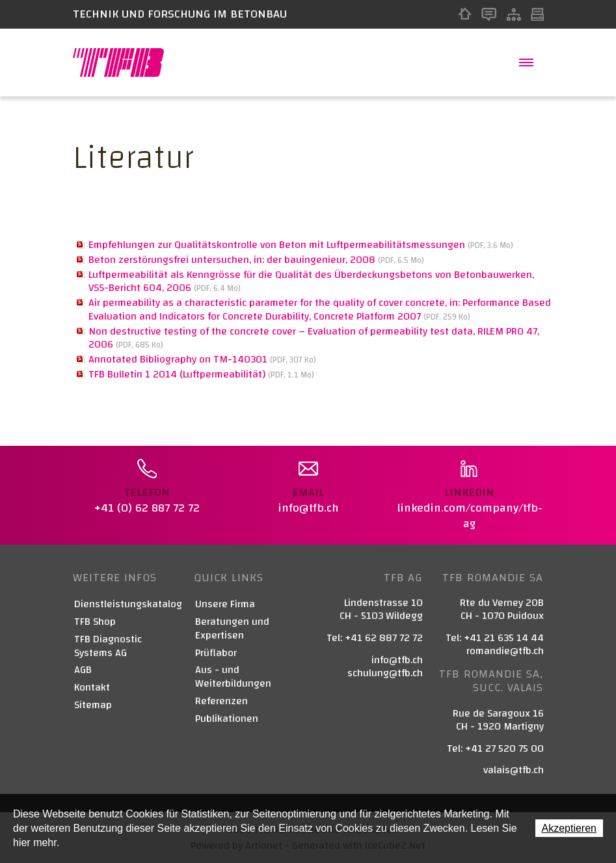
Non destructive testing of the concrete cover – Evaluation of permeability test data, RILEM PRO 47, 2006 (314, 338)
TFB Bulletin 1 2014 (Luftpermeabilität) (201, 374)
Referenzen (221, 701)
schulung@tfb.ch (385, 673)
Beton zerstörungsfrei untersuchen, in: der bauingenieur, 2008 (256, 260)
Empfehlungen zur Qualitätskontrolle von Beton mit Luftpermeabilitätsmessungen (301, 245)
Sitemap (514, 14)
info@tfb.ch (397, 660)
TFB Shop (95, 622)
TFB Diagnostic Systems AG (108, 646)
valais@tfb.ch (514, 770)
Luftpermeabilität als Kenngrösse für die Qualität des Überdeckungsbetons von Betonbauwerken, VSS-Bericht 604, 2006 (311, 281)
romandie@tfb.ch (505, 651)
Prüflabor (216, 653)
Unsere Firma (225, 604)
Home (465, 14)
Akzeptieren (569, 828)
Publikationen (227, 719)
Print (537, 14)
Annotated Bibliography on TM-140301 (202, 359)
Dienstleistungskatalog (127, 604)
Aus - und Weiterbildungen (233, 677)
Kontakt (489, 14)
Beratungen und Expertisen (232, 629)
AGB (83, 670)
